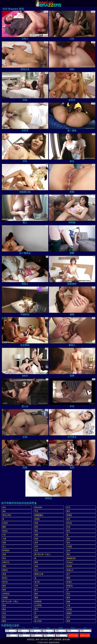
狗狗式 (5, 570)
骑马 (68, 511)
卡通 (4, 539)
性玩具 (69, 523)
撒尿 (36, 598)
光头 (4, 507)
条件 (38, 639)
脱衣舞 (69, 566)
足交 (4, 613)
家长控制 (66, 639)
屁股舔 (69, 515)
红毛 (68, 507)
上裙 (68, 605)
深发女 (5, 531)
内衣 (36, 547)
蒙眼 (4, 527)
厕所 (68, 598)
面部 (4, 590)
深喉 (4, 566)
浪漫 (4, 574)
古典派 (69, 609)
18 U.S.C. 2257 (47, 639)
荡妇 (68, 539)
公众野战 (38, 605)
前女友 (5, 582)
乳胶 (36, 539)
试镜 (4, 543)
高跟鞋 (37, 519)
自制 (36, 523)
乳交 (68, 594)
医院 (36, 527)
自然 (36, 566)
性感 (68, 527)
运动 (68, 550)
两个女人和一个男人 (10, 601)
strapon (70, 562)
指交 (4, 605)
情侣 (4, 558)
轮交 (4, 617)
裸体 (36, 562)
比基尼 (5, 523)
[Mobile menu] (2, 3)
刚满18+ (70, 586)
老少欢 (37, 582)
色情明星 (38, 601)
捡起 (36, 594)
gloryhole (38, 507)
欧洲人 (5, 578)
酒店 (36, 531)
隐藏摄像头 (39, 515)
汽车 (4, 535)
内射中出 (6, 562)
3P (68, 590)
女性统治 (6, 594)
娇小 (36, 590)
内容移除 (58, 639)
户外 (36, 586)
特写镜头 (6, 550)
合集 (4, 554)
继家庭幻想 (71, 558)
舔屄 (36, 617)
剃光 (68, 531)
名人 (4, 547)
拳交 (4, 609)
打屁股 (69, 547)
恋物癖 (5, 598)
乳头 (36, 570)
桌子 (68, 574)
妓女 (68, 617)
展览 (4, 586)
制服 (68, 601)
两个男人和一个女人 (42, 554)
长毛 (36, 550)
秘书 (68, 519)
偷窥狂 (69, 613)
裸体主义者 (39, 574)
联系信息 (31, 639)
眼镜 (4, 621)
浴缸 (4, 511)
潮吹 (68, 554)
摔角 (68, 621)
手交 (36, 511)
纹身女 (69, 582)
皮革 (36, 543)
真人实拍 (38, 621)
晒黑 (68, 578)
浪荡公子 (70, 570)
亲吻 (36, 535)
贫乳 (68, 543)
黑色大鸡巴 (7, 515)
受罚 (36, 609)
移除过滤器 (85, 635)
